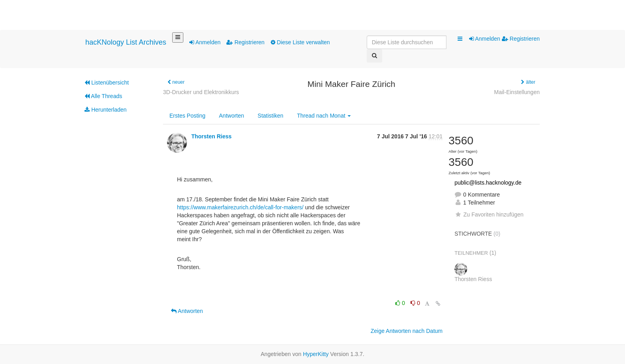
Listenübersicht (107, 83)
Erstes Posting (187, 116)
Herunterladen (106, 110)
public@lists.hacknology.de (488, 183)
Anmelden (205, 42)
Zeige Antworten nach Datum (407, 331)
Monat (324, 116)
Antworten (231, 116)
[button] (460, 39)
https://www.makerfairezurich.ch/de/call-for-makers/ (240, 207)
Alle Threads (103, 96)
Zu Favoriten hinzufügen (489, 214)
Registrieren (245, 42)
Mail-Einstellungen (517, 92)
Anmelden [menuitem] (485, 39)
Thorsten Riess (211, 136)
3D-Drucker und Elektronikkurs (201, 92)
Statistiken (270, 116)
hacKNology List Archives (126, 42)
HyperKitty (316, 354)
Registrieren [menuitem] (521, 39)
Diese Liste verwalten (300, 42)
